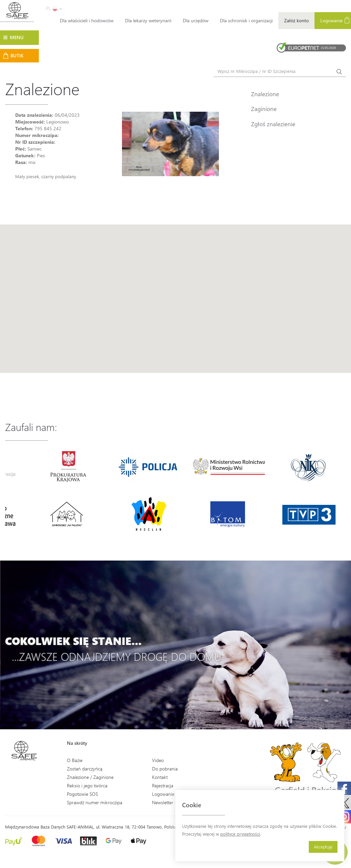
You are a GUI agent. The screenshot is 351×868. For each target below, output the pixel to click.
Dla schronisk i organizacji (246, 20)
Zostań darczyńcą (85, 769)
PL (54, 8)
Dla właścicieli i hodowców (87, 20)
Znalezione (265, 94)
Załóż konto (296, 20)
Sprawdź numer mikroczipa (95, 802)
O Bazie (75, 760)
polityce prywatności (240, 834)
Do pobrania (165, 769)
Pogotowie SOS (82, 794)
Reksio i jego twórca (87, 785)
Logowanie (163, 794)
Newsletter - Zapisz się (175, 802)
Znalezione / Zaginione (90, 777)
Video (158, 760)
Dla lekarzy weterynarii (148, 20)
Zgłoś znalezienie (273, 124)
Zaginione (264, 109)
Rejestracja (163, 785)
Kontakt (160, 777)
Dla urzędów (196, 20)
